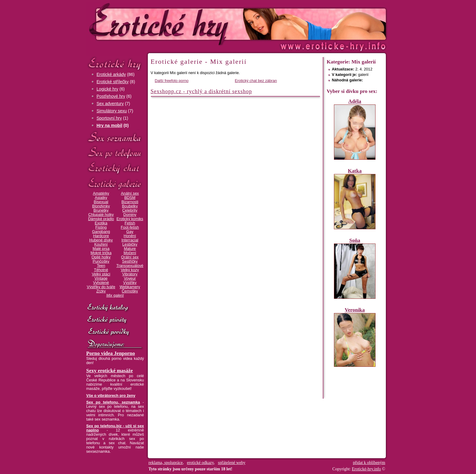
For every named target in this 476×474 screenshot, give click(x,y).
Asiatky (101, 198)
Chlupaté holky (101, 215)
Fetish (130, 223)
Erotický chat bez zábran (256, 81)
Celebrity (130, 210)
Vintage (101, 278)
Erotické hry (115, 63)
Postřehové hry (111, 96)
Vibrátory (130, 274)
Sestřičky (130, 261)
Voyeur (130, 278)
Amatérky (101, 193)
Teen (101, 266)
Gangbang (101, 232)
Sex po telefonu (115, 153)
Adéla (355, 101)
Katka (355, 171)
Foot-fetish (130, 227)
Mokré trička (101, 253)
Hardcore (101, 236)
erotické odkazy (200, 463)
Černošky (130, 291)
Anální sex (130, 193)
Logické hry (107, 89)
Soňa (355, 240)
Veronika (355, 310)
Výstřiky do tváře (101, 287)
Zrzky (101, 291)
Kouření (101, 244)
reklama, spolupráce (166, 463)
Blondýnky (101, 206)
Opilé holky (101, 257)
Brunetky (101, 210)
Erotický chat (115, 168)
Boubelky (130, 206)
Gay (130, 232)
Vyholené (101, 283)
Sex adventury (110, 104)
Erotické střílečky (113, 82)
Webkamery (130, 287)
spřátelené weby (232, 463)
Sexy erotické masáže (110, 371)
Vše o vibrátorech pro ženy (111, 396)
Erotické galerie (115, 184)
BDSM (130, 198)
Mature (130, 249)
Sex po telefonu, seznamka (113, 402)
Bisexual (101, 202)
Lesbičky (130, 244)
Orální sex (130, 257)
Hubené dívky (101, 240)
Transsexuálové (130, 266)
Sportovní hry (109, 118)
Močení (130, 253)
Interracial (130, 240)
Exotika (101, 223)
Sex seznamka (115, 137)
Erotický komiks (130, 219)
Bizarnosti (130, 202)
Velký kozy (130, 270)
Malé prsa (101, 249)
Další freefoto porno (172, 81)
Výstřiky (130, 283)
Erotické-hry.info (189, 24)
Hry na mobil (109, 125)
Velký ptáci (101, 274)
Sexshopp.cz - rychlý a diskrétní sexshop (201, 91)
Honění (130, 236)
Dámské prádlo (101, 219)
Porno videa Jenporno (111, 353)
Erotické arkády (111, 74)
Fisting (101, 227)
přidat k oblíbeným (369, 463)
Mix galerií (115, 295)
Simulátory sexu (112, 111)
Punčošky (101, 261)
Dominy (130, 215)
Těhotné (101, 270)
